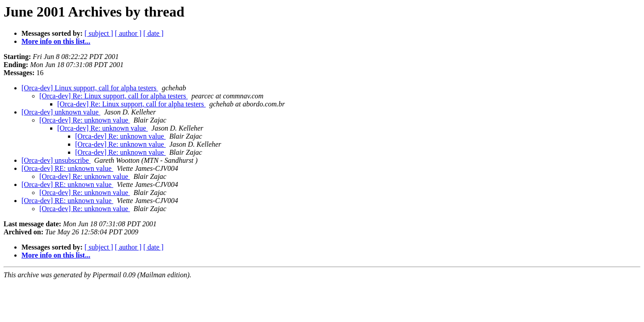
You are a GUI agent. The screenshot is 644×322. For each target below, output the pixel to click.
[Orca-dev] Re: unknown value (85, 120)
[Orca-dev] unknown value (61, 112)
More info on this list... (56, 41)
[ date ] (153, 33)
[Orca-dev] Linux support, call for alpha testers (90, 88)
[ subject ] (99, 33)
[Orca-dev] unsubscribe (56, 160)
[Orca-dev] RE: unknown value (67, 168)
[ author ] (128, 33)
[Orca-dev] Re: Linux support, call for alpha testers (114, 96)
